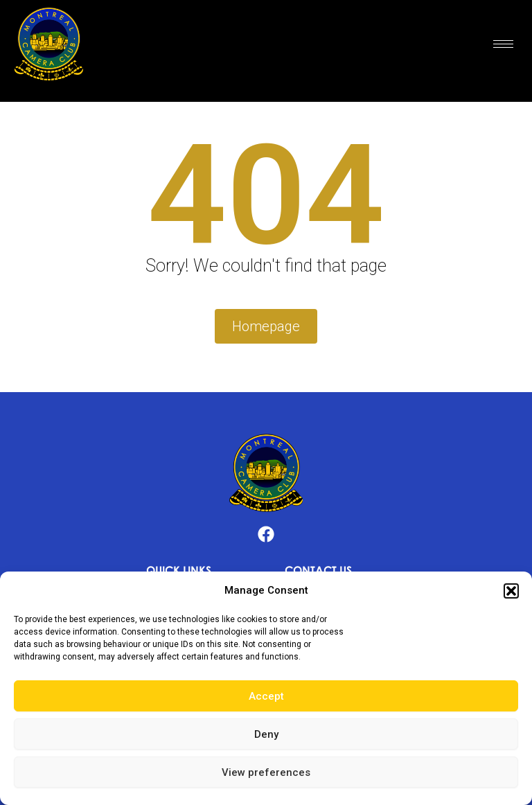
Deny (266, 734)
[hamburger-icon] (503, 44)
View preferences (266, 772)
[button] (511, 591)
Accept (266, 696)
